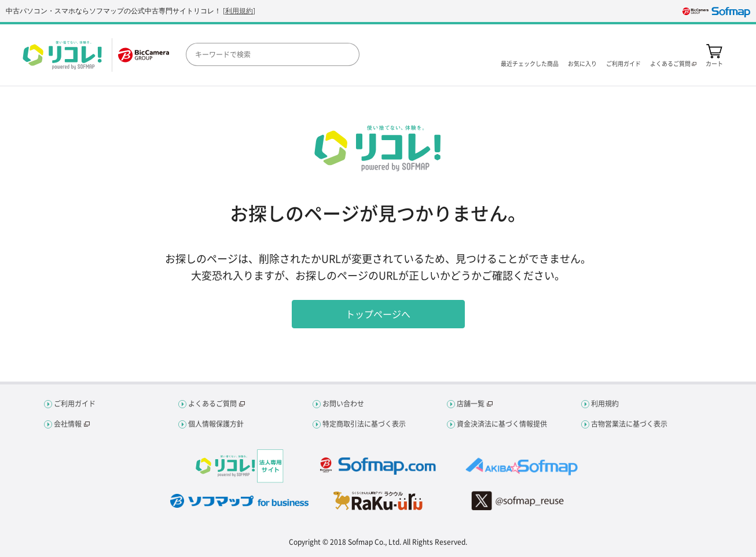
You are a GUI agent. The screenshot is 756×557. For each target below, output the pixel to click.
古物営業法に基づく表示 (629, 424)
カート (714, 63)
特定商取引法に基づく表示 (364, 424)
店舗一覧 (471, 404)
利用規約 (239, 11)
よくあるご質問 (212, 404)
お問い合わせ (343, 404)
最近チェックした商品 (530, 63)
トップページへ (378, 314)
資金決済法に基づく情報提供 (502, 424)
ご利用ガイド (623, 63)
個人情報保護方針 (216, 424)
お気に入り (582, 63)
